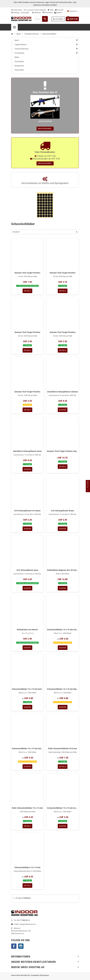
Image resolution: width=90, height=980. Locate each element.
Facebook (14, 946)
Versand (59, 10)
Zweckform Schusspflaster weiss (27, 451)
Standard (16, 232)
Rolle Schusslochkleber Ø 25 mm (63, 749)
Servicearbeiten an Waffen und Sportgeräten (45, 181)
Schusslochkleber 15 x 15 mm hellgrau (27, 689)
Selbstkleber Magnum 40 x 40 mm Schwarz (63, 570)
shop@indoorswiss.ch (28, 924)
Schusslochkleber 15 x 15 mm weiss (27, 749)
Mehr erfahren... (45, 129)
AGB (51, 10)
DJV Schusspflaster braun (63, 511)
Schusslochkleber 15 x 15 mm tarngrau (63, 808)
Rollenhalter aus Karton (27, 630)
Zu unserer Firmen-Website (35, 10)
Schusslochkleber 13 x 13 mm (27, 867)
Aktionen (37, 13)
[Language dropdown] (72, 11)
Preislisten (48, 13)
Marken (58, 13)
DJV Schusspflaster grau (27, 570)
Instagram (21, 946)
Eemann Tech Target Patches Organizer (63, 451)
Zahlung (15, 13)
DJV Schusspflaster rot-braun (27, 511)
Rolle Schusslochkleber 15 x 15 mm (27, 808)
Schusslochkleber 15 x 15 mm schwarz (63, 630)
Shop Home (17, 10)
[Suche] (41, 19)
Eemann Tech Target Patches (27, 273)
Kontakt (25, 13)
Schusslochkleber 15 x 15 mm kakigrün (63, 689)
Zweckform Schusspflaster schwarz (63, 392)
